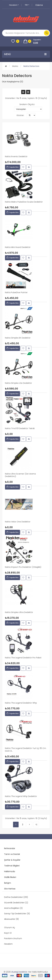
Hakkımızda (10, 871)
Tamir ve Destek (12, 854)
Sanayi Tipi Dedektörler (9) (17, 914)
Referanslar (10, 848)
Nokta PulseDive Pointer (16, 293)
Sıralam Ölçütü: (27, 104)
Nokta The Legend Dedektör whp (21, 703)
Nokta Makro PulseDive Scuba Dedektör (24, 202)
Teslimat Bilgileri (12, 866)
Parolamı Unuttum (13, 938)
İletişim (8, 883)
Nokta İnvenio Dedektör (16, 157)
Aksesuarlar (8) (12, 919)
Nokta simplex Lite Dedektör (18, 383)
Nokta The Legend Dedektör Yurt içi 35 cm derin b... (26, 750)
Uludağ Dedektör (19, 972)
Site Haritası (10, 889)
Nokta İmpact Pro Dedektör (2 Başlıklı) (23, 567)
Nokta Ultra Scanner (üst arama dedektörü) (20, 475)
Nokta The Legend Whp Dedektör (21, 796)
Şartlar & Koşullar (12, 860)
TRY (27, 5)
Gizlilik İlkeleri (10, 877)
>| (36, 824)
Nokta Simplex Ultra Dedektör (19, 612)
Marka (15, 66)
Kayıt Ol (8, 933)
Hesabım (14, 5)
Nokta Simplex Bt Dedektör (18, 338)
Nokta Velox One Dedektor (18, 522)
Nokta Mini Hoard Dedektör (18, 247)
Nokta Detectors (31, 66)
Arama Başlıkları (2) (13, 908)
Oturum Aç (10, 927)
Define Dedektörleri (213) (16, 897)
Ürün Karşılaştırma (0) (13, 82)
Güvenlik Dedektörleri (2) (16, 903)
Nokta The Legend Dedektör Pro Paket (23, 658)
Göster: (20, 115)
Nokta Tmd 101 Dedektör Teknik (20, 428)
